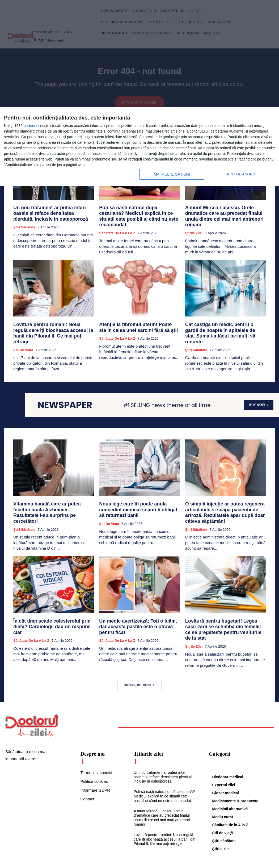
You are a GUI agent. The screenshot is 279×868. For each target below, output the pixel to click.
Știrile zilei (194, 226)
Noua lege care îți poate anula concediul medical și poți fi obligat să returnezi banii (139, 491)
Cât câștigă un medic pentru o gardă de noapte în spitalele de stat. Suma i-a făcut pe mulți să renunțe (224, 322)
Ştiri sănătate (24, 226)
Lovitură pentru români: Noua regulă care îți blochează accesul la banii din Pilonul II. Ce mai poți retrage (54, 322)
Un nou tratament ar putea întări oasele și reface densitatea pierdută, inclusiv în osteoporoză (52, 214)
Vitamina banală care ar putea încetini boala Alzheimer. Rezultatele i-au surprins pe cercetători (53, 493)
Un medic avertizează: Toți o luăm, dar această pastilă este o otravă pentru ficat (138, 604)
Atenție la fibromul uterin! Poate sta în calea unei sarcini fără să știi (135, 320)
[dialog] (139, 147)
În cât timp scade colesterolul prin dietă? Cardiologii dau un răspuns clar (52, 604)
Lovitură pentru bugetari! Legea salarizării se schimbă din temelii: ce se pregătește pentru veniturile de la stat (225, 606)
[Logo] (32, 698)
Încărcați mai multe (140, 657)
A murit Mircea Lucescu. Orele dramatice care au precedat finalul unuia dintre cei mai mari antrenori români (224, 214)
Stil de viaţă (23, 335)
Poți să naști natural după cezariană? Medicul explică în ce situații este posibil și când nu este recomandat (137, 214)
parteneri (31, 126)
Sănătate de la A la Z (117, 226)
